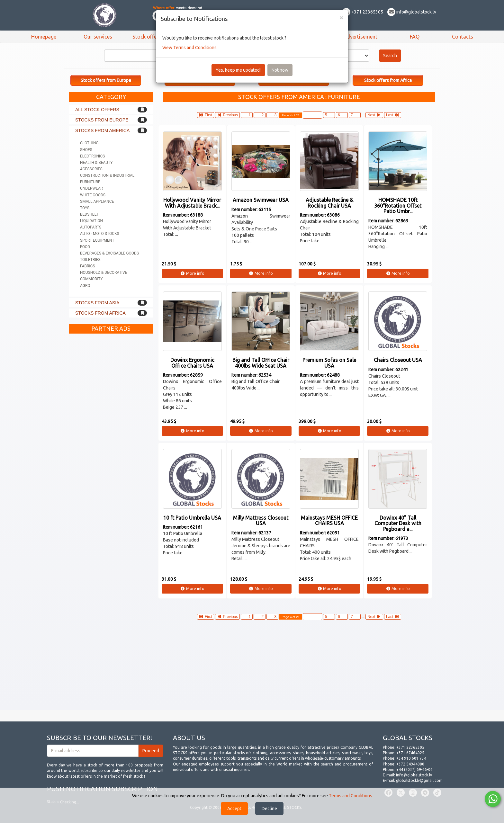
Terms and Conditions (351, 796)
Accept (234, 809)
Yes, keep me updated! (238, 70)
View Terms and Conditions (189, 48)
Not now (280, 70)
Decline (269, 809)
